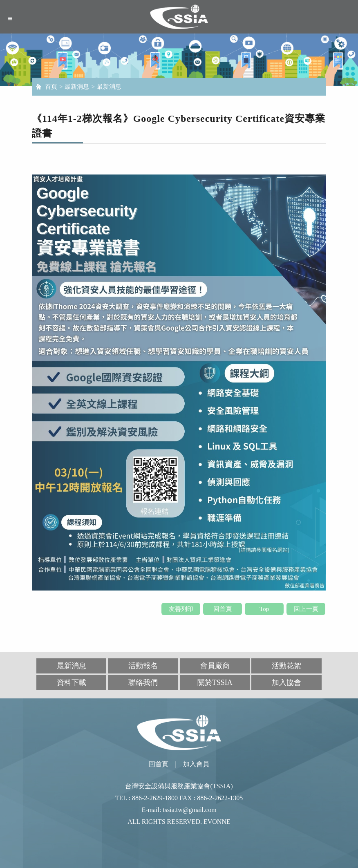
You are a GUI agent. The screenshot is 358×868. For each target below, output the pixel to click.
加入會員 (196, 764)
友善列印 (181, 609)
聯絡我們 (143, 682)
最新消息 (77, 87)
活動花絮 (286, 666)
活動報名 (143, 666)
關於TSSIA (215, 682)
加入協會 (286, 682)
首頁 (51, 87)
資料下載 (72, 682)
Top (264, 609)
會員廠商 (215, 666)
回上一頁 (306, 609)
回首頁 (223, 609)
